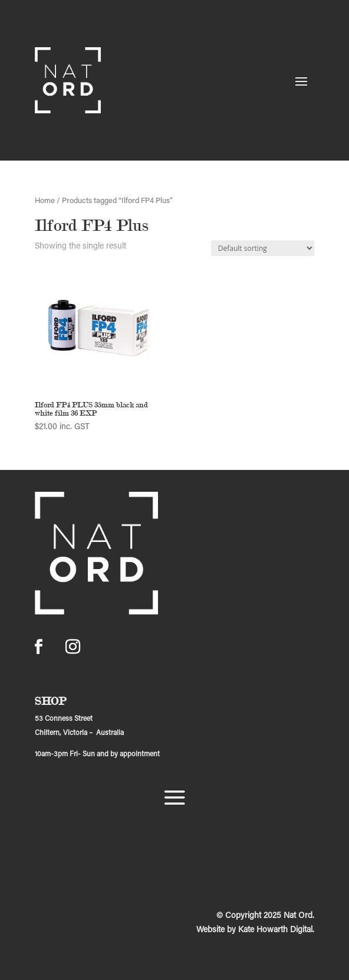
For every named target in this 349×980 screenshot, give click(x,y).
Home (45, 201)
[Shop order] (263, 248)
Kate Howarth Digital (275, 930)
